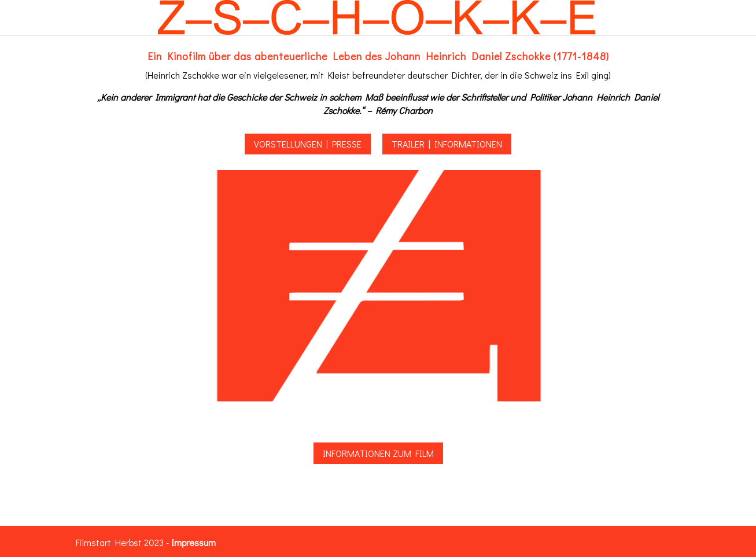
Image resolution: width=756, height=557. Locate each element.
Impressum (193, 542)
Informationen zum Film (378, 453)
